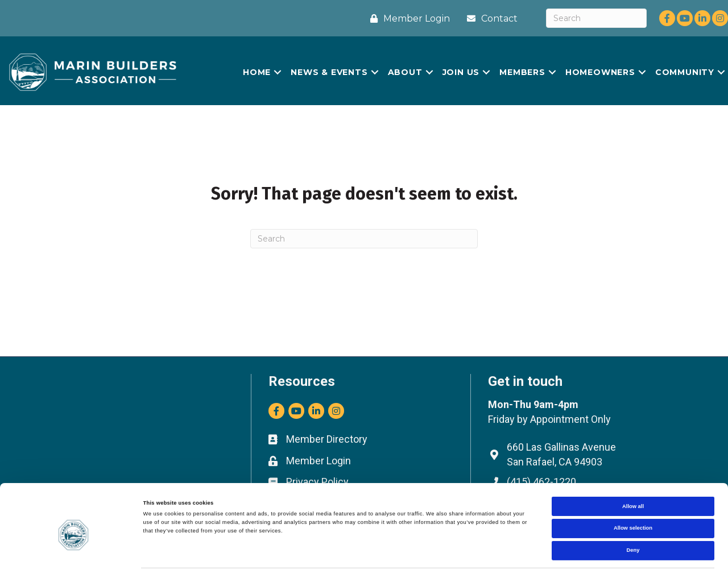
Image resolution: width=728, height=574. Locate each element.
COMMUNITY (685, 72)
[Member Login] (407, 18)
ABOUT (405, 72)
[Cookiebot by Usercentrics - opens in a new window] (74, 555)
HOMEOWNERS (600, 72)
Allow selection (633, 494)
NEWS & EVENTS (329, 72)
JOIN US (461, 72)
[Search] (596, 18)
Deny (633, 516)
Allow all (633, 472)
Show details (472, 555)
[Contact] (489, 18)
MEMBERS (522, 72)
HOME (257, 72)
